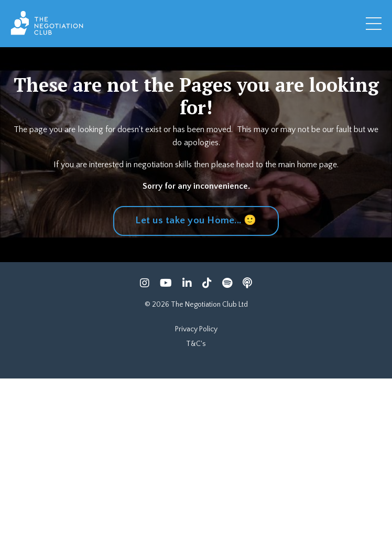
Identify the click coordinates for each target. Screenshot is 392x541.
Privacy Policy (196, 329)
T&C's (196, 344)
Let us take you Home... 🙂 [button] (196, 220)
